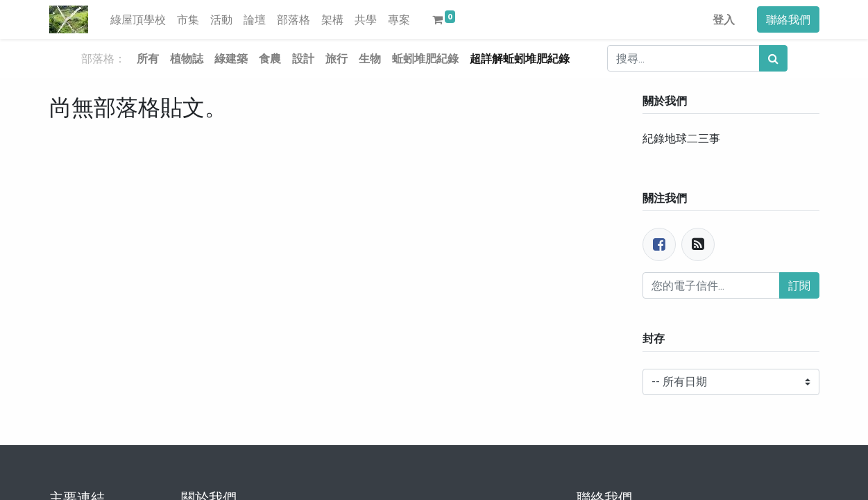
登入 (724, 19)
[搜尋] (773, 58)
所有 (148, 58)
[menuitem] (138, 19)
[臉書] (659, 244)
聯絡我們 (788, 19)
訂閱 (799, 285)
